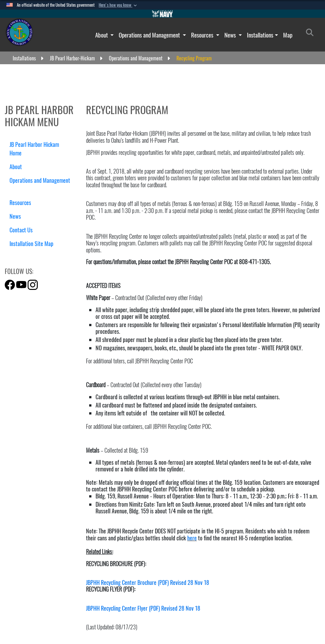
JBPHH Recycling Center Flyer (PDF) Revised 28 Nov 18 (143, 608)
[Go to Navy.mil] (162, 14)
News (231, 35)
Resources (203, 35)
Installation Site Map (31, 244)
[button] (118, 5)
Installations (260, 35)
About (102, 35)
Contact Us (21, 230)
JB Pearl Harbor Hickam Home (34, 149)
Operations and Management (150, 35)
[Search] (312, 34)
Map (288, 35)
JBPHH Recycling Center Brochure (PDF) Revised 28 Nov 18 (148, 582)
